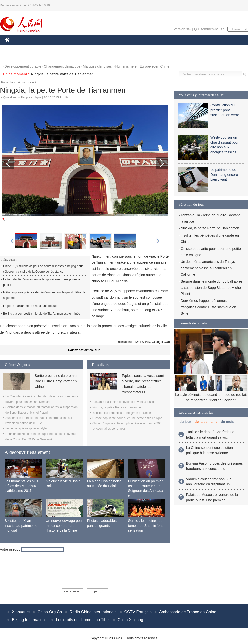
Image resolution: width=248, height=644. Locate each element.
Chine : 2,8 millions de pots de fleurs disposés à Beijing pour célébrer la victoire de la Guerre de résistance (43, 269)
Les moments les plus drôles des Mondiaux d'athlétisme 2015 (21, 486)
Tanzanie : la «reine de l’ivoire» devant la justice (124, 402)
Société (31, 82)
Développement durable (23, 66)
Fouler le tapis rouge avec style (26, 428)
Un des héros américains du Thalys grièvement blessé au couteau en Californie (208, 268)
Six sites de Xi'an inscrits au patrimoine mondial (21, 526)
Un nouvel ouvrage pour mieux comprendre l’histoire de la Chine (64, 526)
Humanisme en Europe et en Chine (142, 66)
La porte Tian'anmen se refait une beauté (30, 306)
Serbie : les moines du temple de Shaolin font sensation (145, 526)
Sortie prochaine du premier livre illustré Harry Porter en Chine (56, 381)
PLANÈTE (176, 47)
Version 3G (182, 29)
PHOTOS (15, 57)
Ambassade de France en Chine (188, 612)
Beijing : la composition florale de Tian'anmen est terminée (42, 314)
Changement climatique (62, 66)
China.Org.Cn (50, 612)
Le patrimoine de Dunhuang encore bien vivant (224, 175)
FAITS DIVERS (149, 47)
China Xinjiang (130, 620)
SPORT (196, 47)
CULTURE (123, 47)
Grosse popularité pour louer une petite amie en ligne (127, 418)
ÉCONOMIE (35, 47)
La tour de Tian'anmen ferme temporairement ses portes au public (42, 282)
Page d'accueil (11, 82)
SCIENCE (100, 47)
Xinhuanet (21, 612)
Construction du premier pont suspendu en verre (225, 110)
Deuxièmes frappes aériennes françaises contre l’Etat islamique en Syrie (208, 307)
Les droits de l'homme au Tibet (83, 620)
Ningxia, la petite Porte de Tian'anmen (62, 74)
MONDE (58, 47)
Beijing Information (28, 620)
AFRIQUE (78, 47)
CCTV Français (138, 612)
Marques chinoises (97, 66)
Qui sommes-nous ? (210, 29)
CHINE (14, 47)
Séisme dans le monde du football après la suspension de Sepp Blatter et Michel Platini (212, 288)
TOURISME (217, 47)
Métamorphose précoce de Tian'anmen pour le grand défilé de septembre (44, 295)
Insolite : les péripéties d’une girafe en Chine (122, 413)
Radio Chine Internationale (93, 612)
